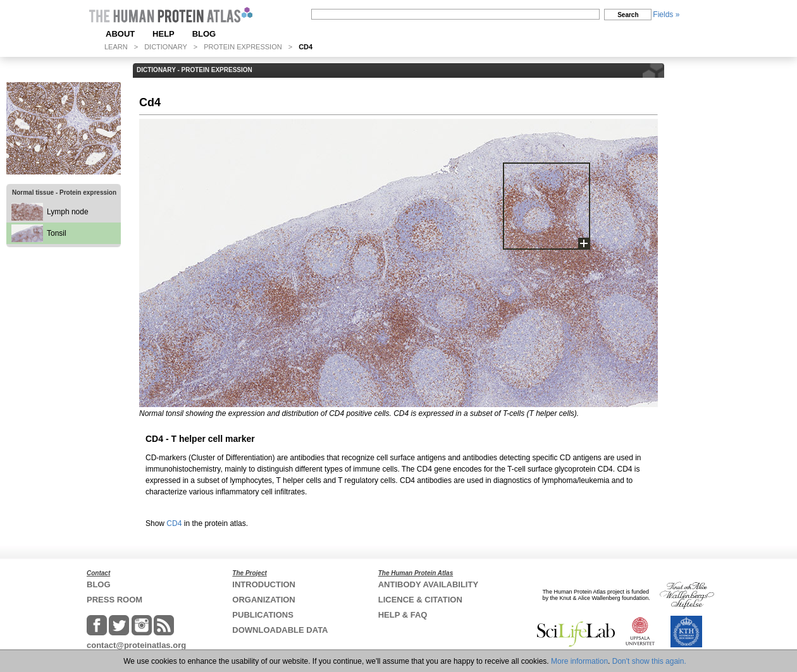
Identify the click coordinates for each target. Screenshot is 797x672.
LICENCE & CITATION (420, 600)
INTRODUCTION (264, 584)
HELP (164, 34)
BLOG (204, 34)
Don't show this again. (649, 661)
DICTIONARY (166, 47)
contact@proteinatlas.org (136, 645)
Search (628, 15)
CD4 (174, 523)
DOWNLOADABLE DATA (280, 630)
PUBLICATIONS (263, 615)
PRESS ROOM (114, 600)
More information (579, 661)
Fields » (666, 15)
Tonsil (57, 233)
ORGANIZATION (263, 600)
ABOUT (120, 34)
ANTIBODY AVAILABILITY (428, 584)
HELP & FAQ (403, 615)
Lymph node (68, 212)
